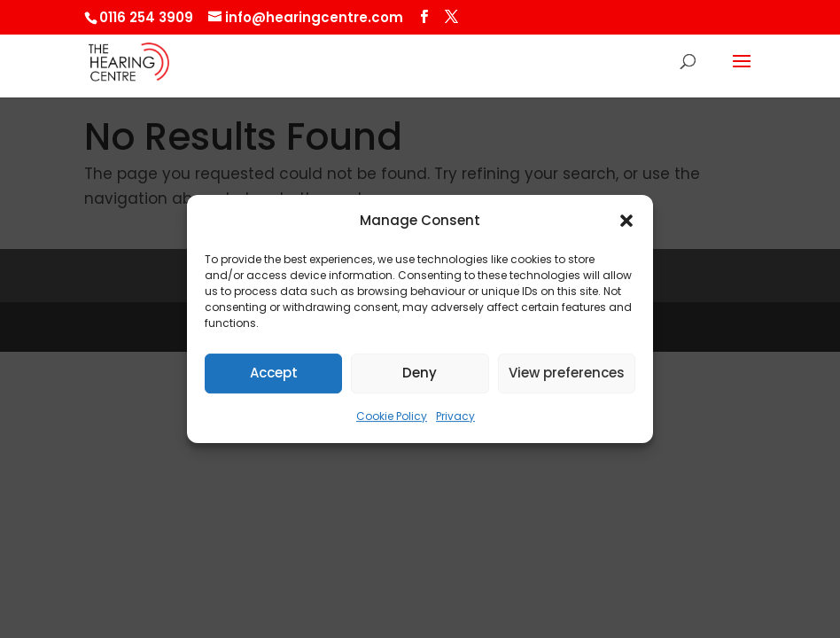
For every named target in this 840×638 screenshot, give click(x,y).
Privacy (455, 416)
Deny (420, 373)
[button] (626, 222)
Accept (274, 373)
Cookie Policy (392, 416)
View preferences (567, 373)
